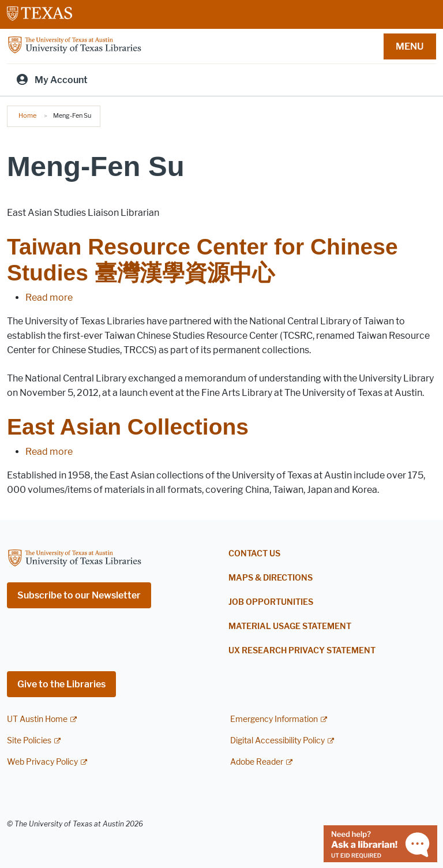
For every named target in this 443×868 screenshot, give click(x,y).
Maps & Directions (271, 578)
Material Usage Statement (290, 626)
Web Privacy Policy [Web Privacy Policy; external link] (42, 762)
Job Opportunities (271, 602)
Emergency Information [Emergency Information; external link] (274, 719)
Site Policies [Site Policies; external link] (29, 741)
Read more (49, 298)
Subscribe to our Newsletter (79, 595)
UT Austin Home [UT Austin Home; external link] (37, 719)
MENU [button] (410, 46)
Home (27, 115)
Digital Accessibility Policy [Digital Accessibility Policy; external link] (277, 741)
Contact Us (254, 554)
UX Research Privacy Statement (302, 651)
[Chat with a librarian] (380, 843)
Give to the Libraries (61, 684)
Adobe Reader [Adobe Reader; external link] (257, 762)
